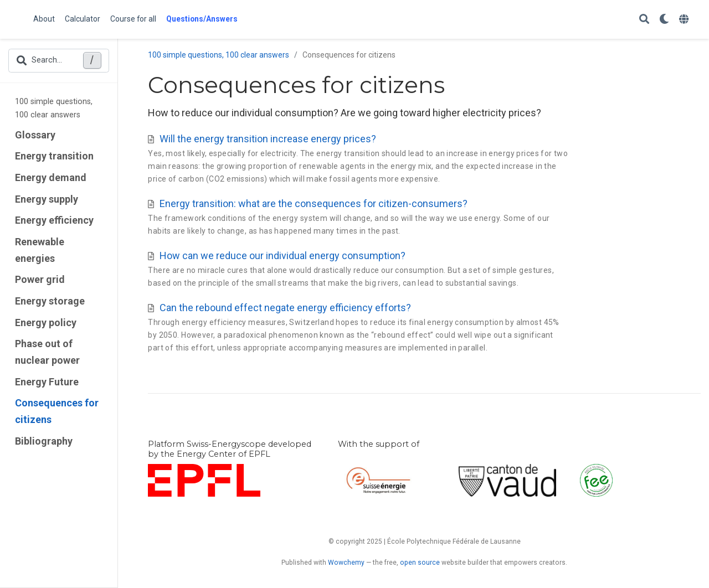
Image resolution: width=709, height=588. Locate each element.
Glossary (35, 135)
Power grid (40, 279)
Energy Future (47, 382)
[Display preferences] (664, 20)
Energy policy (46, 323)
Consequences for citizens (57, 411)
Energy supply (47, 199)
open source (420, 563)
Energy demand (51, 177)
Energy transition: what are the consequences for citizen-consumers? (314, 203)
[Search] (644, 20)
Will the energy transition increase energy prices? (268, 139)
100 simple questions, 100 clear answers (54, 108)
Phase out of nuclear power (47, 352)
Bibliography (44, 441)
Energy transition (54, 156)
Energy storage (50, 301)
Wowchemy (346, 563)
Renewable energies (40, 250)
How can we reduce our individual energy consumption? (282, 256)
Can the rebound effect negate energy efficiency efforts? (285, 308)
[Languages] (685, 20)
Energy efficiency (54, 220)
